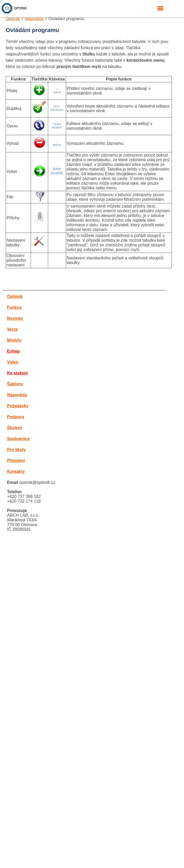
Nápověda (34, 19)
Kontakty (16, 472)
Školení (14, 428)
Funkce (14, 307)
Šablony (15, 384)
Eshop (13, 351)
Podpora (15, 417)
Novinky (15, 318)
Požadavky (18, 406)
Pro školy (16, 450)
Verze (12, 329)
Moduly (14, 340)
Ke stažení (17, 373)
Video (13, 362)
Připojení (16, 461)
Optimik (13, 19)
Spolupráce (18, 439)
